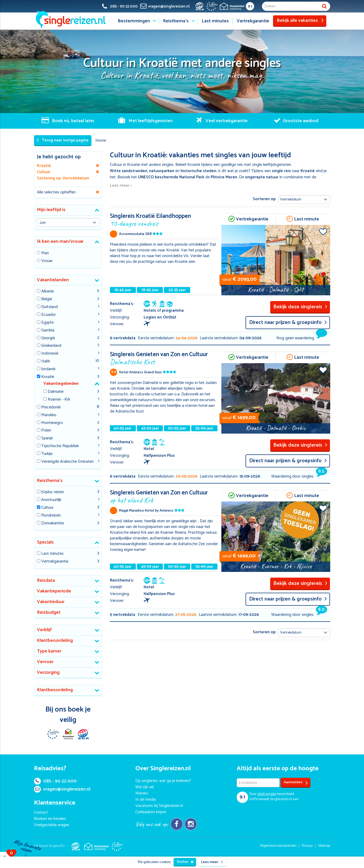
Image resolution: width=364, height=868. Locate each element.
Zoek (324, 6)
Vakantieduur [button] (51, 602)
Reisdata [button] (46, 580)
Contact (41, 812)
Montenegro (52, 423)
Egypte (47, 323)
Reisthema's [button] (50, 481)
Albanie (48, 292)
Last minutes (215, 21)
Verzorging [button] (48, 673)
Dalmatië (56, 392)
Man (45, 253)
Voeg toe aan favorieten (323, 232)
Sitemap (324, 846)
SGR (83, 734)
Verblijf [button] (44, 630)
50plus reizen (53, 492)
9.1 (250, 6)
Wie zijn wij (145, 787)
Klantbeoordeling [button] (55, 641)
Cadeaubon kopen (151, 812)
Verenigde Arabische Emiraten (67, 462)
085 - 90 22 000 (55, 781)
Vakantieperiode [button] (54, 591)
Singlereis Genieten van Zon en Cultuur (164, 358)
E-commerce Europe (53, 734)
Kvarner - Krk (59, 400)
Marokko (49, 415)
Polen (46, 431)
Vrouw (47, 261)
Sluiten (185, 862)
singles (267, 794)
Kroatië (48, 377)
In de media (146, 800)
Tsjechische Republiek (60, 446)
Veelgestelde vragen (52, 825)
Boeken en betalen (50, 819)
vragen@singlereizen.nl (62, 789)
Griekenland (51, 346)
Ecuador (49, 315)
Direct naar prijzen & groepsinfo (288, 322)
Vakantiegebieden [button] (61, 384)
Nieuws (142, 793)
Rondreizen (51, 516)
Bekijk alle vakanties (300, 21)
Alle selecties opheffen (56, 192)
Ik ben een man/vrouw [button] (60, 242)
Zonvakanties (53, 523)
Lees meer (212, 862)
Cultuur (47, 508)
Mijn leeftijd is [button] (51, 210)
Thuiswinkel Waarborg (68, 734)
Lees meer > (121, 186)
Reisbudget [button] (49, 612)
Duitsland (49, 307)
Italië (46, 361)
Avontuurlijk (51, 500)
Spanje (47, 438)
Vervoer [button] (45, 662)
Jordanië (48, 369)
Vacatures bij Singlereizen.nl (159, 806)
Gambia (48, 331)
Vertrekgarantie (253, 21)
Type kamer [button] (49, 651)
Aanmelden (296, 783)
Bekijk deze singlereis (300, 307)
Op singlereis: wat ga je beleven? (163, 781)
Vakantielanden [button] (53, 280)
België (47, 299)
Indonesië (50, 354)
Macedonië (51, 407)
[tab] (68, 210)
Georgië (48, 338)
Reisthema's (176, 21)
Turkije (47, 454)
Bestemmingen (134, 21)
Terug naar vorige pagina (62, 140)
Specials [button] (45, 542)
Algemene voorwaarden (278, 846)
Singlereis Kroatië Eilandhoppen (164, 220)
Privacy (307, 846)
